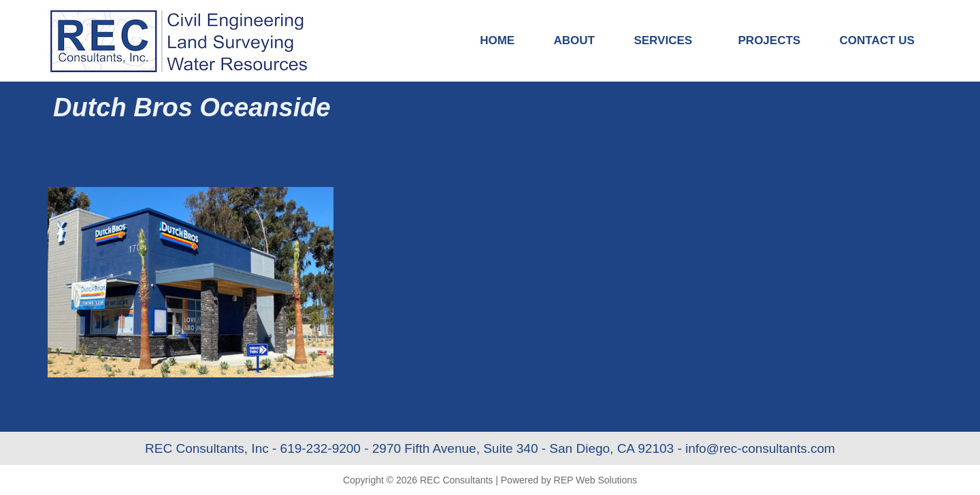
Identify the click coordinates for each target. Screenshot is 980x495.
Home (497, 40)
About (574, 40)
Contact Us (877, 40)
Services (666, 41)
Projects (770, 40)
